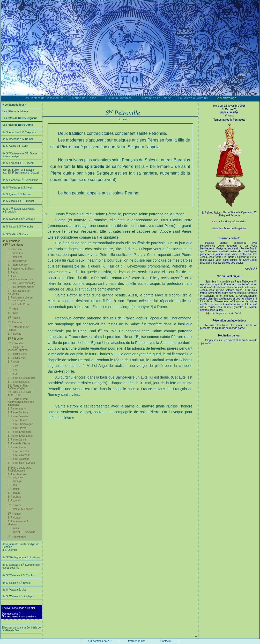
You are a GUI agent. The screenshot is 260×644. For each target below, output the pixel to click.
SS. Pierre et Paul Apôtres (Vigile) (18, 387)
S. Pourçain (14, 501)
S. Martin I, (229, 109)
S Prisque (14, 514)
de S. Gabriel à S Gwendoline (21, 180)
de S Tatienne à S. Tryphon (19, 575)
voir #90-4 (231, 221)
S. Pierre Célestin (18, 416)
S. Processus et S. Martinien (18, 523)
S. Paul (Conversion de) (21, 283)
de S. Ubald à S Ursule (17, 583)
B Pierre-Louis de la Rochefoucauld (20, 469)
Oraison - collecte (229, 238)
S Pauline (14, 318)
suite (208, 343)
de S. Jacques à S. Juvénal (18, 201)
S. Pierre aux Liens (19, 382)
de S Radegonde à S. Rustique (21, 557)
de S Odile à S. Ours (15, 234)
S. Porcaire (14, 493)
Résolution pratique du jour (229, 321)
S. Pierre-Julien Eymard (21, 463)
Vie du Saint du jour (229, 276)
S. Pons (12, 485)
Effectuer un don (136, 641)
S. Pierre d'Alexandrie (20, 436)
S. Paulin (13, 313)
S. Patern (18, 265)
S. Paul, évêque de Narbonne (19, 292)
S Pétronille (15, 339)
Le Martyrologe (226, 98)
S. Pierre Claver (17, 428)
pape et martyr (229, 112)
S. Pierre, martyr (17, 409)
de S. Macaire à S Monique (19, 219)
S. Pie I (13, 366)
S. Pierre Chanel (17, 420)
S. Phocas (14, 362)
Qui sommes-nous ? (100, 641)
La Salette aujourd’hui (193, 98)
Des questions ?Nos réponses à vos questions (19, 615)
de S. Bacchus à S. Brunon (18, 139)
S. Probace (14, 518)
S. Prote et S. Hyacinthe (22, 532)
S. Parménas (15, 253)
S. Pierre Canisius (18, 413)
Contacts (165, 641)
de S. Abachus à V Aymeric (20, 132)
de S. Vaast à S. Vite (14, 590)
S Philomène (16, 343)
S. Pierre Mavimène (19, 455)
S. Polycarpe (15, 481)
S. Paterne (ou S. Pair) (21, 269)
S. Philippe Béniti (18, 354)
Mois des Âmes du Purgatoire (229, 228)
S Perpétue (15, 322)
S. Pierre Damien (18, 440)
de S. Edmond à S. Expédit (18, 163)
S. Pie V (12, 370)
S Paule (13, 309)
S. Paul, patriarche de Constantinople (20, 299)
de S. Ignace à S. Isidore (17, 194)
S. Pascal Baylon (18, 261)
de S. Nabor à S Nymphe (18, 227)
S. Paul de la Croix (18, 304)
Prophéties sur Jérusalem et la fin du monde (231, 340)
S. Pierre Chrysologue (20, 424)
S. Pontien (14, 489)
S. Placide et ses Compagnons (17, 476)
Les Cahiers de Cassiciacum (43, 98)
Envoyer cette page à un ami (18, 608)
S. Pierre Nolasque (19, 459)
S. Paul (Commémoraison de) (20, 278)
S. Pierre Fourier (17, 447)
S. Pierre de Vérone (19, 443)
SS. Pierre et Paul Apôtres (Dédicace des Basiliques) (21, 402)
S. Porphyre (15, 497)
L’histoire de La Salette (155, 98)
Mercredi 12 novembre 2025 (229, 106)
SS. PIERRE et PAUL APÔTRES (20, 394)
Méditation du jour (229, 336)
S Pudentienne (17, 537)
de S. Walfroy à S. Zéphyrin (18, 596)
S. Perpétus (14, 334)
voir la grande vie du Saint (226, 313)
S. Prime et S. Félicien (21, 509)
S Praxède (15, 505)
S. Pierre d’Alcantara (20, 432)
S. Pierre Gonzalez (19, 451)
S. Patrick (13, 273)
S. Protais (13, 528)
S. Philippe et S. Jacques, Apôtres (18, 349)
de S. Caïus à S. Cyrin (15, 146)
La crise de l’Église (83, 98)
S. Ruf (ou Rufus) (211, 213)
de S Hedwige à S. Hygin (18, 188)
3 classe (229, 116)
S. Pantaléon (15, 257)
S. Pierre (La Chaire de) (21, 378)
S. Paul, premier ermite (21, 287)
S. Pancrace (15, 249)
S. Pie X (12, 374)
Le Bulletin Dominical (118, 98)
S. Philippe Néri (17, 358)
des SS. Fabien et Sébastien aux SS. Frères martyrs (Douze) (21, 171)
